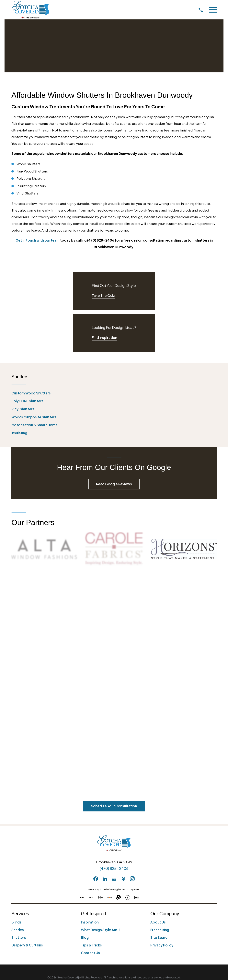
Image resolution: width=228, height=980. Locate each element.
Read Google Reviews (114, 484)
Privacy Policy (162, 740)
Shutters (19, 733)
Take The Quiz (103, 296)
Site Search (160, 733)
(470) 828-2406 (114, 663)
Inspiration (90, 717)
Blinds (16, 717)
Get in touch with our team (38, 240)
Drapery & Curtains (27, 740)
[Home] (30, 10)
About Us (158, 717)
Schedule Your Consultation (114, 601)
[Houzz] (123, 674)
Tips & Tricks (91, 740)
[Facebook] (96, 674)
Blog (85, 733)
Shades (18, 725)
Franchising (160, 725)
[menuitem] (114, 393)
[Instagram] (132, 674)
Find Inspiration (104, 338)
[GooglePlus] (114, 674)
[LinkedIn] (105, 674)
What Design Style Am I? (101, 725)
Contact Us (90, 748)
